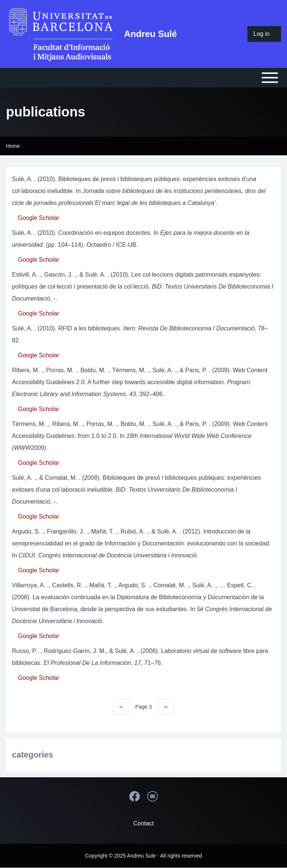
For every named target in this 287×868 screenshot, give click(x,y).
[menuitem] (264, 34)
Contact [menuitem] (143, 823)
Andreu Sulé (150, 34)
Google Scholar (38, 218)
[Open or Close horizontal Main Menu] (143, 78)
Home (13, 146)
